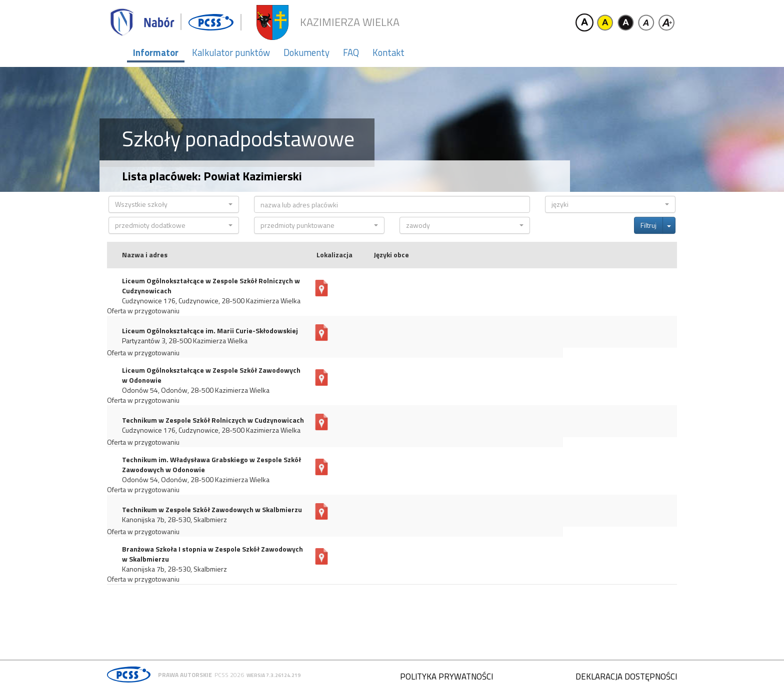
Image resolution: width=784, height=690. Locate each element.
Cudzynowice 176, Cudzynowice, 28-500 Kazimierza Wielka (211, 301)
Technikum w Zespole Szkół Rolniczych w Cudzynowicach (213, 420)
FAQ (351, 52)
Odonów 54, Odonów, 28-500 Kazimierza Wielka (196, 390)
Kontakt (388, 52)
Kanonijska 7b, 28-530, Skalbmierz (174, 520)
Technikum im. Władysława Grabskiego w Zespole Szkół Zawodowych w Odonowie (211, 465)
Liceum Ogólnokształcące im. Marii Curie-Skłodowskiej (210, 331)
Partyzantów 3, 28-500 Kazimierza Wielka (185, 341)
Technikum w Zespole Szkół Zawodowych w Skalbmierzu (212, 510)
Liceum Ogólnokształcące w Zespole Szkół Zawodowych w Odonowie (211, 375)
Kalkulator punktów (231, 52)
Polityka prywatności (446, 677)
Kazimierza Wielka (350, 22)
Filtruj (648, 225)
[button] (174, 204)
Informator (156, 52)
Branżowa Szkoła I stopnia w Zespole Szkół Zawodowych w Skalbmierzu (212, 554)
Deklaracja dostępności (626, 677)
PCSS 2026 (229, 675)
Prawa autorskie (185, 675)
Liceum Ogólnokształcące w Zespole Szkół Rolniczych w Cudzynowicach (211, 286)
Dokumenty (306, 52)
